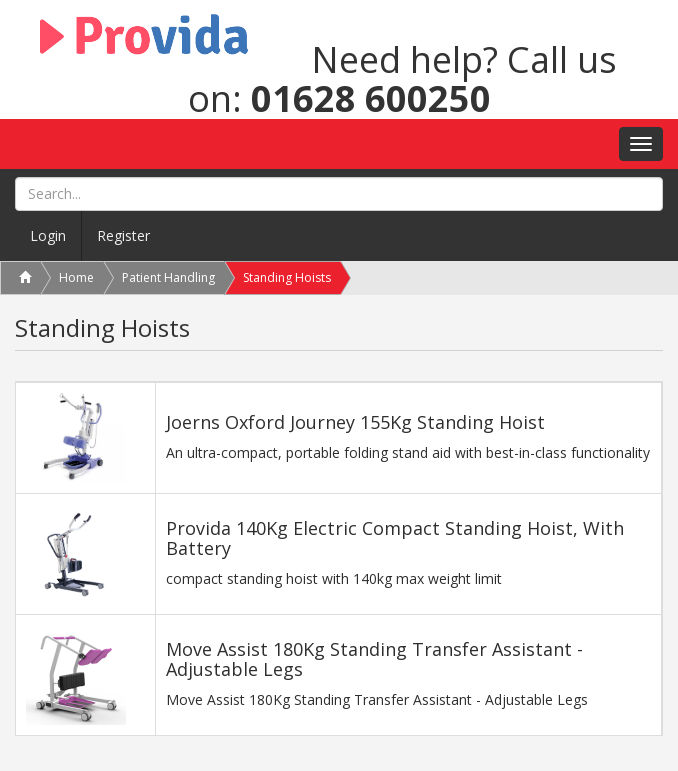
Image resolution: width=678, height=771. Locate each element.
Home (76, 277)
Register (123, 235)
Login (48, 235)
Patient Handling (168, 277)
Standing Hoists (287, 277)
